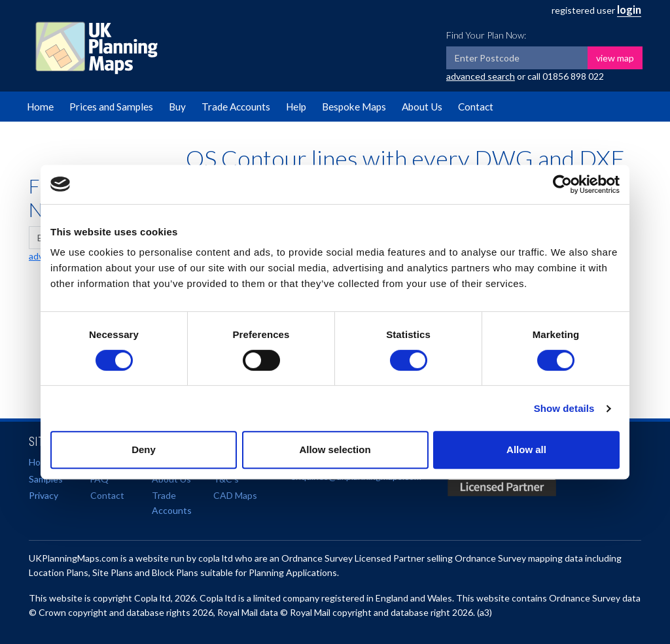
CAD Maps (235, 495)
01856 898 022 (573, 76)
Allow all (526, 449)
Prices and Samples (111, 107)
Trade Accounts (236, 107)
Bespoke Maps (354, 107)
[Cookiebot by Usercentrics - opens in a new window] (562, 184)
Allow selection (335, 449)
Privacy (44, 495)
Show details (564, 408)
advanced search (481, 76)
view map (615, 58)
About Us (422, 107)
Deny (144, 449)
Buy (177, 107)
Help (296, 107)
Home (40, 107)
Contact (476, 107)
